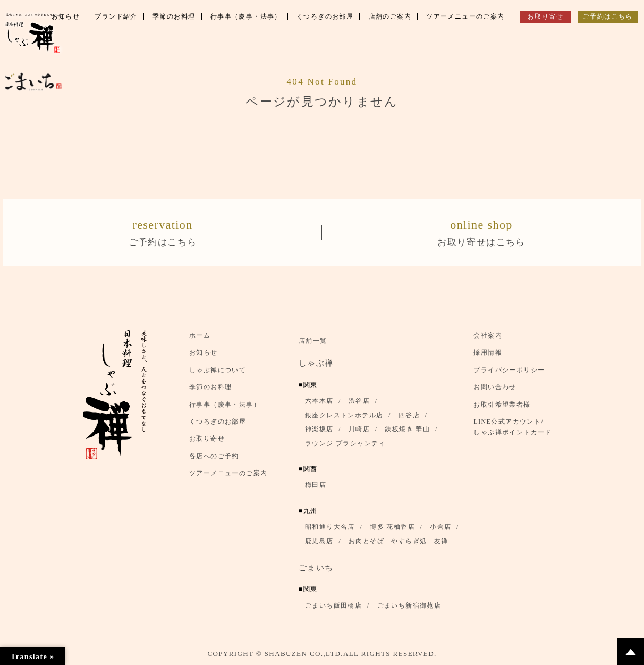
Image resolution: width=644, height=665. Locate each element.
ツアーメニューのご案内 (228, 474)
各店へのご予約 (214, 457)
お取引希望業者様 (502, 405)
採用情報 (488, 353)
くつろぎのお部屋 (218, 422)
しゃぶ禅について (218, 371)
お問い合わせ (495, 388)
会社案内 (488, 336)
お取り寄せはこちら (481, 232)
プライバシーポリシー (509, 371)
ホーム (200, 336)
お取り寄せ (207, 440)
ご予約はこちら (163, 232)
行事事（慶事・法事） (225, 405)
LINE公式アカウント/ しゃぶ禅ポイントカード (515, 427)
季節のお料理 (210, 388)
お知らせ (204, 353)
